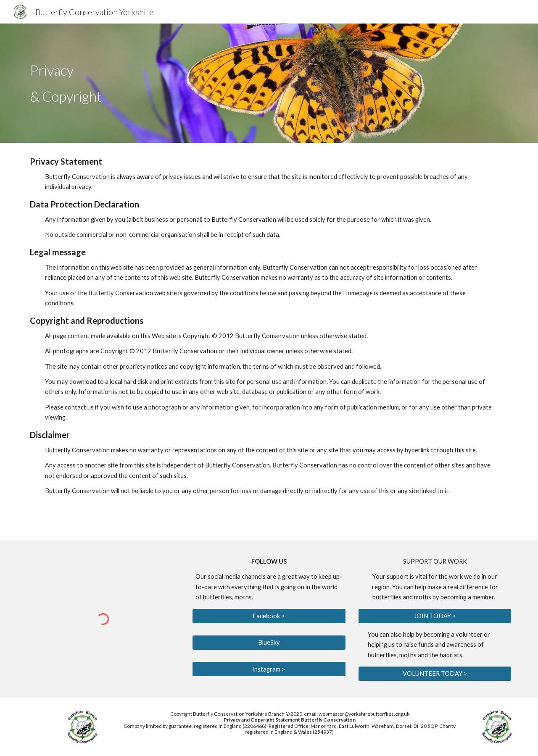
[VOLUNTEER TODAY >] (435, 674)
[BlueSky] (269, 643)
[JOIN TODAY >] (435, 616)
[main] (186, 83)
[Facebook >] (269, 616)
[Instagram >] (269, 669)
